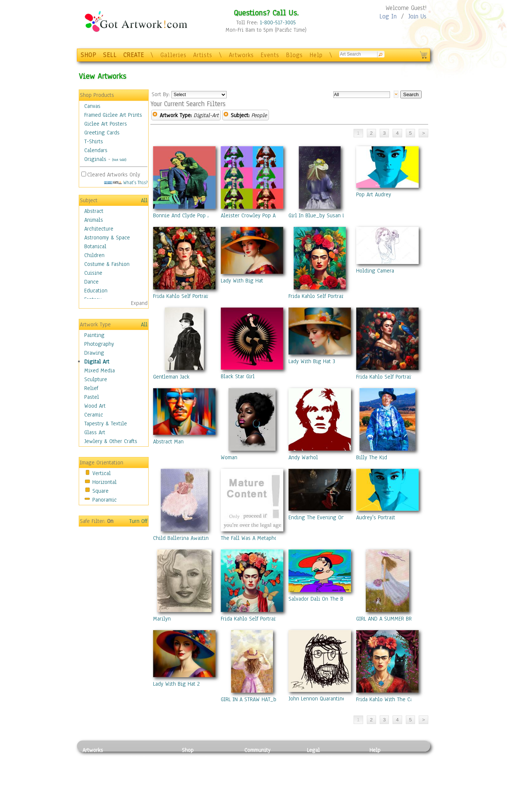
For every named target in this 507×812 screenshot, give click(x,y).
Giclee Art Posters (106, 124)
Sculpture (96, 379)
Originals (95, 159)
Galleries (173, 55)
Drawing (94, 353)
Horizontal (104, 482)
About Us (380, 775)
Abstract (94, 211)
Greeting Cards (102, 133)
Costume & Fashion (107, 264)
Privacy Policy (323, 758)
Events (270, 55)
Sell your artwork (265, 791)
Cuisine (93, 273)
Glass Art (95, 432)
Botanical (95, 246)
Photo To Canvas (201, 758)
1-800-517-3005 (278, 22)
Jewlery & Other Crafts (111, 441)
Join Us (417, 16)
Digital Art (97, 362)
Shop (188, 750)
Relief (91, 388)
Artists (203, 55)
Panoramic (104, 500)
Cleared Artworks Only (114, 175)
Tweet (377, 808)
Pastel (92, 397)
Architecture (99, 229)
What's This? (126, 182)
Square (100, 491)
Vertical (102, 473)
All (144, 200)
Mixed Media (100, 370)
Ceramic (94, 415)
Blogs (294, 55)
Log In (388, 16)
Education (96, 291)
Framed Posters (200, 767)
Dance (91, 282)
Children (94, 255)
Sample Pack (384, 767)
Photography (99, 344)
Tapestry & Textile (106, 423)
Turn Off (138, 521)
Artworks (241, 55)
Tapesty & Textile (151, 791)
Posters (190, 775)
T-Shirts (94, 141)
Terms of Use (322, 767)
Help (316, 55)
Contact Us (382, 758)
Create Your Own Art (205, 808)
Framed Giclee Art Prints (113, 115)
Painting (94, 335)
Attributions (319, 775)
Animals (94, 220)
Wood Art (95, 406)
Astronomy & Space (107, 238)
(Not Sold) (119, 160)
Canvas (92, 106)
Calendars (96, 150)
